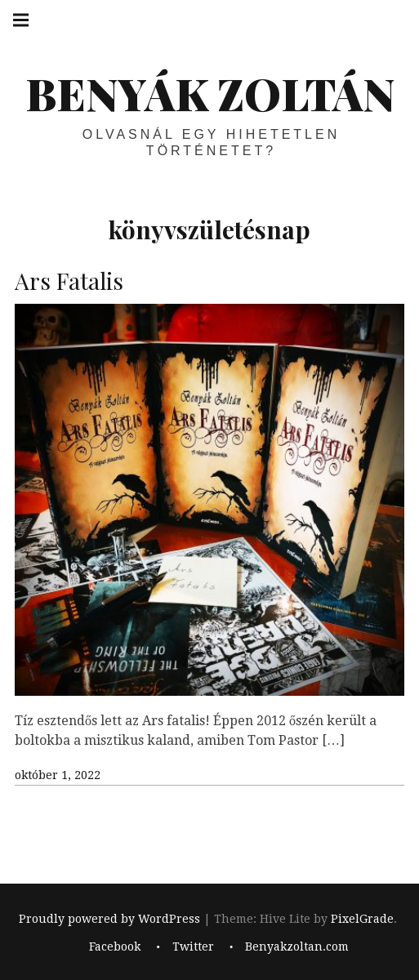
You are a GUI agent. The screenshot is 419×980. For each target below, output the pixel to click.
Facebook (115, 947)
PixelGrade (362, 919)
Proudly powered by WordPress (109, 919)
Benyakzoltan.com (297, 947)
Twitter (193, 947)
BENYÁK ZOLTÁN (210, 93)
